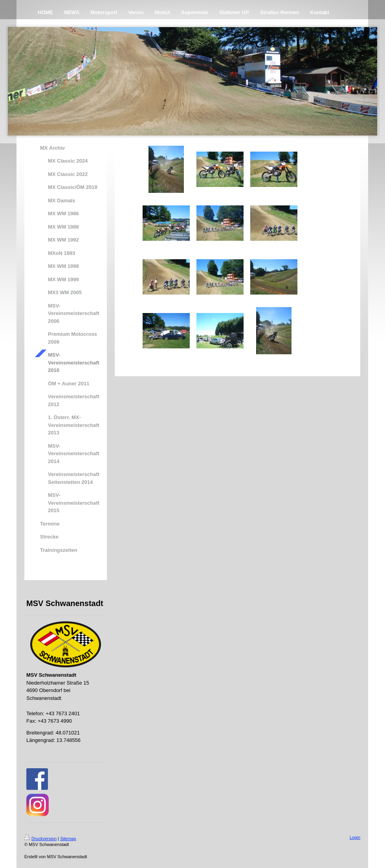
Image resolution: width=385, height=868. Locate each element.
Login (355, 837)
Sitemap (68, 839)
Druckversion (40, 839)
